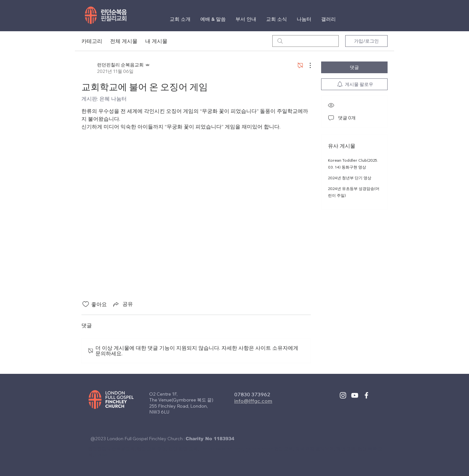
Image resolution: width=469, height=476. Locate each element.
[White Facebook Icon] (366, 395)
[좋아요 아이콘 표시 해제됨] (86, 304)
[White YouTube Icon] (355, 395)
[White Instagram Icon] (343, 395)
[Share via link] (122, 304)
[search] (306, 41)
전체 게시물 (124, 41)
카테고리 (92, 41)
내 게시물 (156, 41)
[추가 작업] (307, 65)
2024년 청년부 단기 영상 (350, 178)
